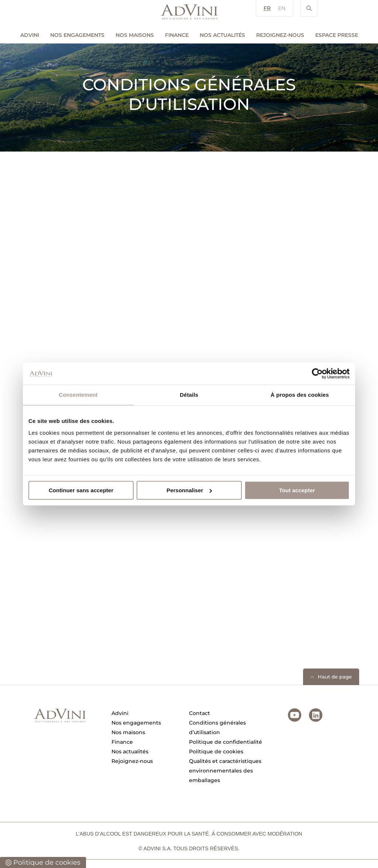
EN (282, 8)
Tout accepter (297, 490)
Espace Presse (337, 35)
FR (267, 8)
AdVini (30, 35)
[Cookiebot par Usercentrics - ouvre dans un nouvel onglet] (317, 374)
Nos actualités (222, 35)
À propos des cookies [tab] (300, 395)
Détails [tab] (189, 395)
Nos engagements (77, 35)
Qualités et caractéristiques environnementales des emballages (225, 771)
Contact (200, 713)
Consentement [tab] (78, 395)
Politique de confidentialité (226, 742)
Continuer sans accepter (81, 490)
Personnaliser (189, 490)
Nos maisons (135, 35)
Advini (120, 713)
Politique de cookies (216, 751)
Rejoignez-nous (280, 35)
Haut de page (335, 677)
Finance (177, 35)
